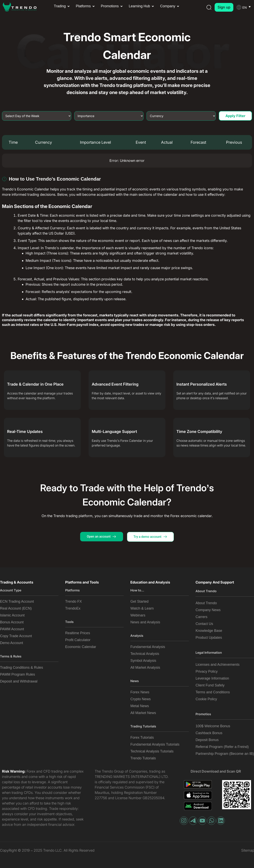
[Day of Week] (37, 115)
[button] (62, 6)
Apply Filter (235, 115)
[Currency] (181, 115)
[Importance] (109, 115)
